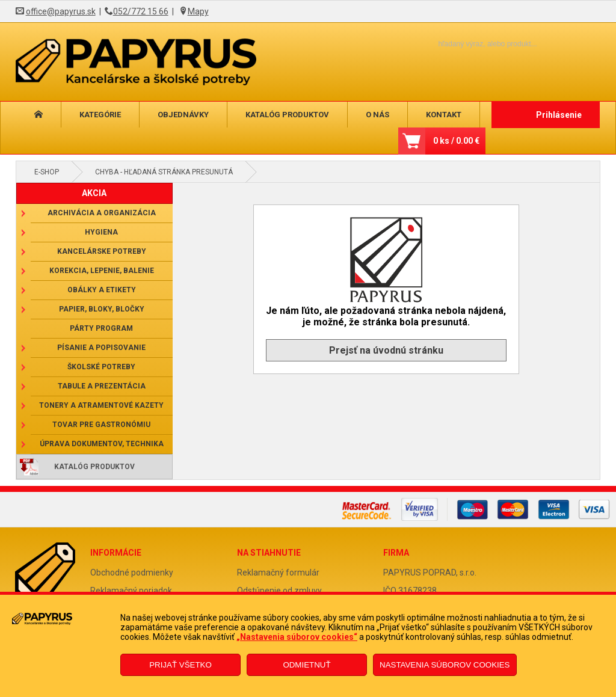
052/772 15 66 (141, 11)
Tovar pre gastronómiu (101, 425)
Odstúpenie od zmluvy (279, 591)
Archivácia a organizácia (102, 213)
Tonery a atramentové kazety (101, 405)
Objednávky (183, 115)
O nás (377, 115)
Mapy (198, 11)
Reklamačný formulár (278, 573)
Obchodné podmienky (132, 573)
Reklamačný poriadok (131, 591)
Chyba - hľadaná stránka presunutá (164, 172)
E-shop (47, 172)
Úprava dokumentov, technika (102, 444)
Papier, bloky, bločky (102, 309)
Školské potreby (101, 367)
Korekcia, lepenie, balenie (102, 271)
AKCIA (94, 193)
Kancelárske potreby (102, 251)
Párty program (101, 328)
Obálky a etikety (102, 290)
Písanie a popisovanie (101, 348)
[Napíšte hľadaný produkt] (467, 44)
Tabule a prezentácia (102, 386)
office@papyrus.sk (61, 11)
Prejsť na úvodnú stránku (386, 350)
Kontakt (444, 115)
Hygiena (101, 232)
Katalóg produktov (287, 115)
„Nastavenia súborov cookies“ (297, 637)
